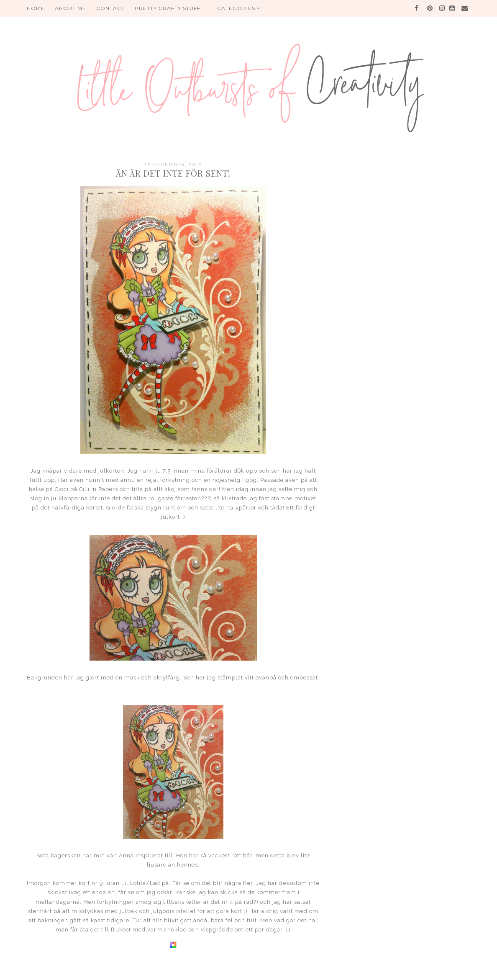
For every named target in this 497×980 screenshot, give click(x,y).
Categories (239, 8)
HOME (36, 8)
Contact (110, 8)
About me (70, 8)
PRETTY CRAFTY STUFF (168, 8)
